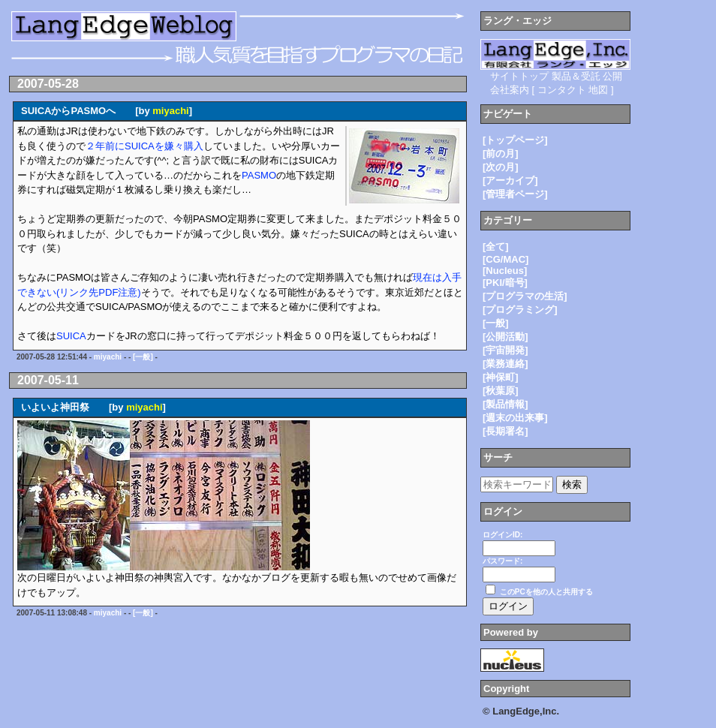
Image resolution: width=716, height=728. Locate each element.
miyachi (170, 111)
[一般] (143, 357)
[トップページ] (515, 140)
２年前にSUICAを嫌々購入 (144, 146)
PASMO (259, 175)
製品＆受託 (576, 76)
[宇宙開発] (505, 350)
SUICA (71, 336)
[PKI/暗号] (505, 283)
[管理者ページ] (515, 194)
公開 (612, 76)
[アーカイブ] (510, 180)
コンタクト (562, 90)
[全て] (496, 247)
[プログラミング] (520, 310)
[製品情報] (505, 404)
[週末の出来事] (515, 418)
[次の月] (501, 167)
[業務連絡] (505, 364)
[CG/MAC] (505, 259)
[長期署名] (505, 431)
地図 (598, 90)
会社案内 (510, 90)
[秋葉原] (501, 391)
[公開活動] (505, 337)
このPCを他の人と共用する (546, 592)
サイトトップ (519, 76)
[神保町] (501, 377)
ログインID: (502, 535)
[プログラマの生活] (525, 296)
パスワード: (502, 561)
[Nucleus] (505, 271)
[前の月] (501, 153)
